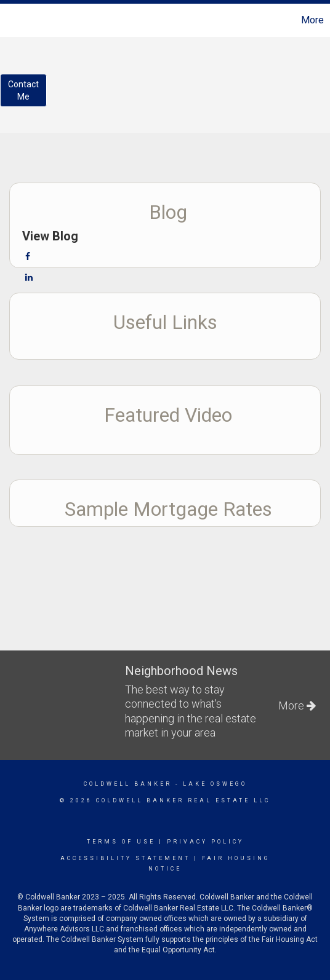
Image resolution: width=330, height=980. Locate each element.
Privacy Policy (205, 842)
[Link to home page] (11, 20)
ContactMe (23, 90)
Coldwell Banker (128, 784)
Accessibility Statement (125, 858)
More (312, 20)
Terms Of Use (121, 842)
